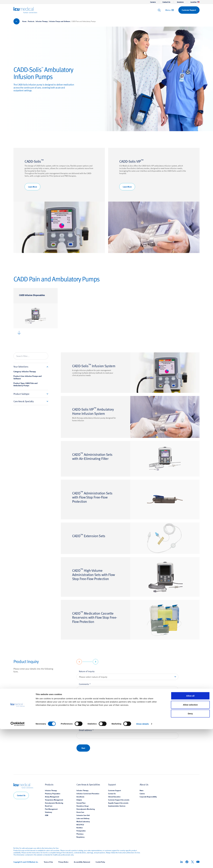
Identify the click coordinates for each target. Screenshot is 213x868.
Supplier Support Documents (118, 803)
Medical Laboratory (83, 821)
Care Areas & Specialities (88, 784)
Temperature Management (54, 800)
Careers (153, 2)
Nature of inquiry (87, 671)
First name (85, 705)
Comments (85, 684)
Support (112, 784)
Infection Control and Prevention (88, 794)
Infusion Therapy (42, 21)
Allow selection (190, 844)
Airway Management (52, 797)
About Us (144, 784)
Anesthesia (80, 797)
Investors (180, 2)
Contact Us (166, 2)
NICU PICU (80, 825)
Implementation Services (117, 806)
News (142, 790)
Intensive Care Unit (83, 815)
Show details (143, 863)
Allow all (190, 835)
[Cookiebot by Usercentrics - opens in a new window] (18, 863)
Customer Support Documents (119, 800)
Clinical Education (114, 797)
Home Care (80, 812)
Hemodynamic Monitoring (54, 803)
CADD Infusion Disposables (32, 295)
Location (195, 2)
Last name (84, 717)
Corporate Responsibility (148, 797)
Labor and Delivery (83, 818)
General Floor (81, 803)
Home (24, 21)
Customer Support (115, 790)
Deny (190, 852)
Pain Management (51, 809)
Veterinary (48, 812)
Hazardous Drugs (83, 806)
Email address (86, 730)
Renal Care (49, 806)
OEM (47, 815)
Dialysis (79, 800)
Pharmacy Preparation (53, 794)
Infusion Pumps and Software (60, 21)
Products (31, 21)
